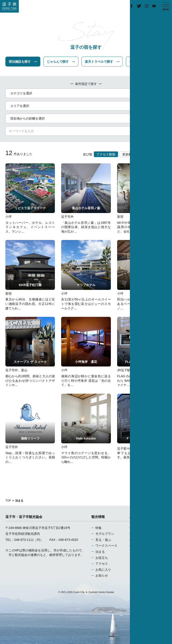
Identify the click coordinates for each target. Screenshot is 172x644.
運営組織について (146, 528)
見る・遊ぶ (103, 540)
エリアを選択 (87, 106)
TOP (8, 501)
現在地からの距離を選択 (87, 118)
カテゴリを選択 (87, 93)
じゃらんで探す (61, 62)
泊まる (100, 552)
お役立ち (102, 558)
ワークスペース (106, 546)
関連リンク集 (142, 540)
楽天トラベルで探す (102, 62)
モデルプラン (105, 534)
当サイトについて (146, 534)
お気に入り (103, 570)
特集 (99, 528)
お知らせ (102, 575)
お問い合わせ (142, 546)
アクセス (102, 564)
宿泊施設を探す (23, 62)
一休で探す (140, 62)
